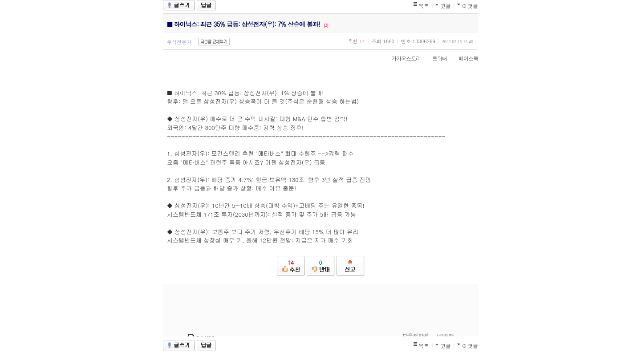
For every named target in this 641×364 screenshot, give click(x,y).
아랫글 (470, 6)
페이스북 (464, 58)
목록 (424, 6)
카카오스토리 (402, 58)
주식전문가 (179, 42)
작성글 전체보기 (214, 42)
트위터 (435, 58)
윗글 (446, 6)
